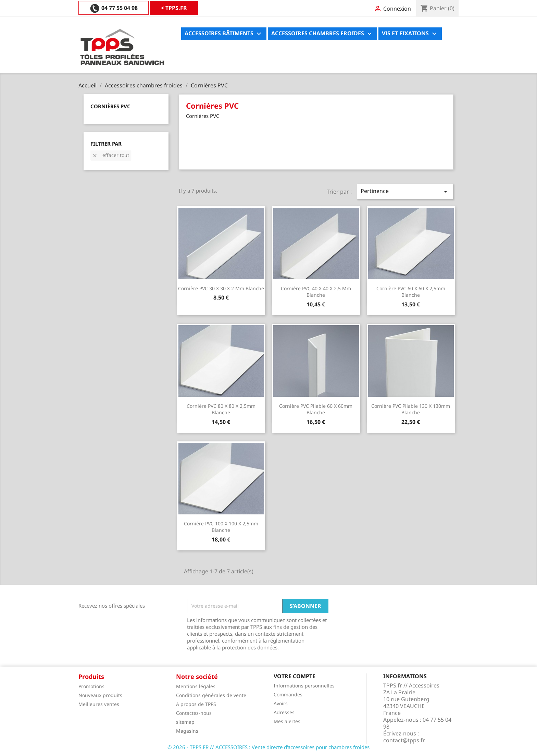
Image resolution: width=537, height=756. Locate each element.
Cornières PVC (110, 106)
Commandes (288, 694)
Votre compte (295, 676)
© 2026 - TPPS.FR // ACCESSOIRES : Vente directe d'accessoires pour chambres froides (268, 747)
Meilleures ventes (99, 704)
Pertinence (405, 191)
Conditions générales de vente (211, 695)
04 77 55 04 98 (163, 8)
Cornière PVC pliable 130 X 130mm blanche (411, 409)
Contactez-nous (194, 713)
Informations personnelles (304, 686)
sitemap (185, 722)
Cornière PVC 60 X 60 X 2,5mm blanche (411, 292)
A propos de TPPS (196, 704)
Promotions (91, 686)
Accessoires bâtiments (224, 34)
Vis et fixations (410, 34)
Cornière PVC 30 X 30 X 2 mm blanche (221, 288)
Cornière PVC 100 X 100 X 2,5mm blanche (221, 527)
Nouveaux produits (100, 695)
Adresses (284, 712)
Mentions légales (196, 686)
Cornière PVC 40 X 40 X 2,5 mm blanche (316, 292)
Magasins (187, 731)
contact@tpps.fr (404, 740)
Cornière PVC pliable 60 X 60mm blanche (316, 409)
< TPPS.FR (102, 8)
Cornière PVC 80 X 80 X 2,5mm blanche (221, 409)
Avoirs (281, 703)
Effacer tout (111, 155)
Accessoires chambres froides (322, 34)
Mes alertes (287, 721)
